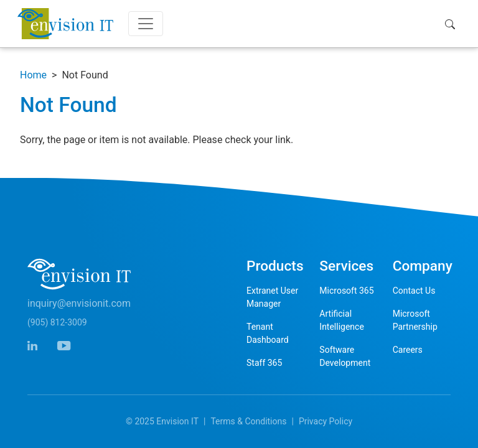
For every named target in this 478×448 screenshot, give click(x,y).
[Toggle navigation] (146, 24)
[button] (453, 24)
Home (33, 75)
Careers (408, 350)
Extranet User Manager (272, 297)
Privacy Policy (326, 421)
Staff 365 (264, 363)
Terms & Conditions (248, 421)
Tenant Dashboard (268, 333)
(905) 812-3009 (57, 322)
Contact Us (414, 291)
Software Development (345, 356)
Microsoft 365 (346, 291)
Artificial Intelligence (342, 320)
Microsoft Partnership (415, 320)
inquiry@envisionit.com (79, 303)
